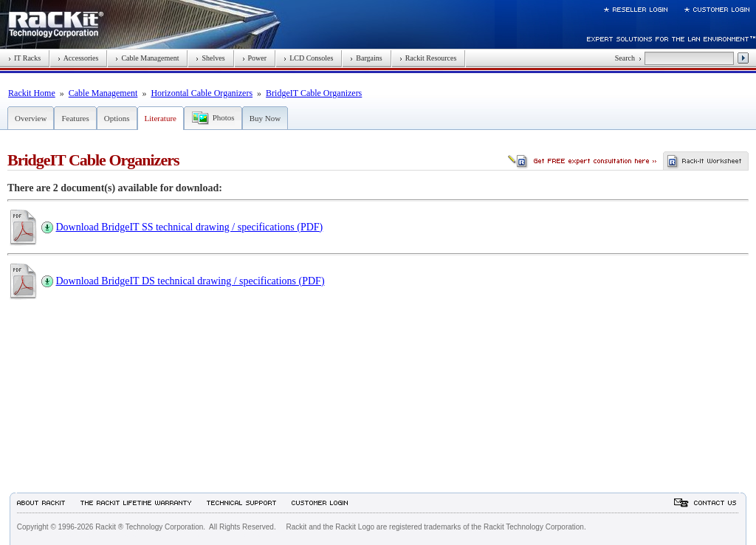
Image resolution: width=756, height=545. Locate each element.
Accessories (78, 58)
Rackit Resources (428, 58)
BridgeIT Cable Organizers (314, 93)
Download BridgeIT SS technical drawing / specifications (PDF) (190, 227)
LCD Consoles (308, 58)
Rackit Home (32, 93)
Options (117, 118)
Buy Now (265, 118)
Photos (224, 117)
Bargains (366, 58)
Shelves (210, 58)
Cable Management (147, 58)
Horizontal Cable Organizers (202, 93)
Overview (31, 118)
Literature (161, 118)
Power (255, 58)
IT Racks (24, 58)
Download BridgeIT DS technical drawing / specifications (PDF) (190, 281)
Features (75, 118)
